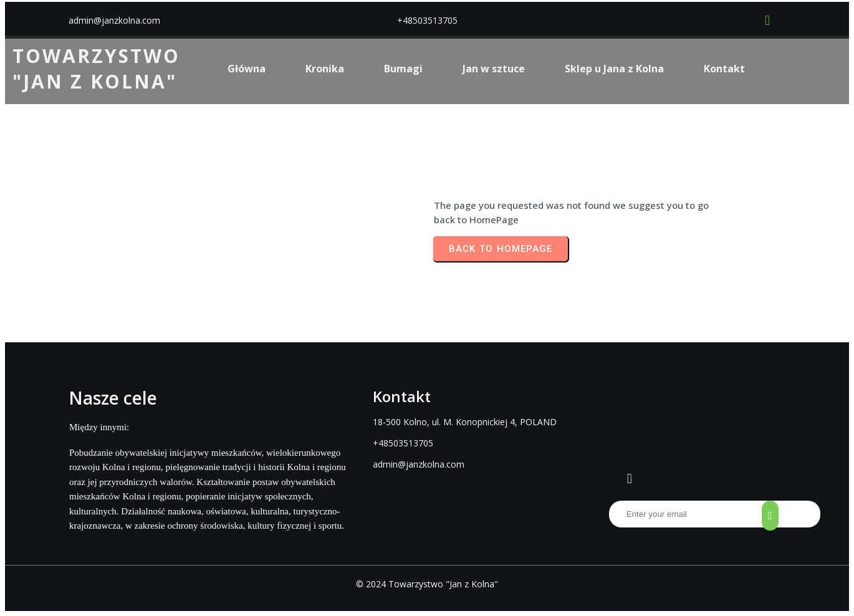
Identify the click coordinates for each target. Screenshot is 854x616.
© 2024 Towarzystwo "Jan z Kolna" (427, 584)
